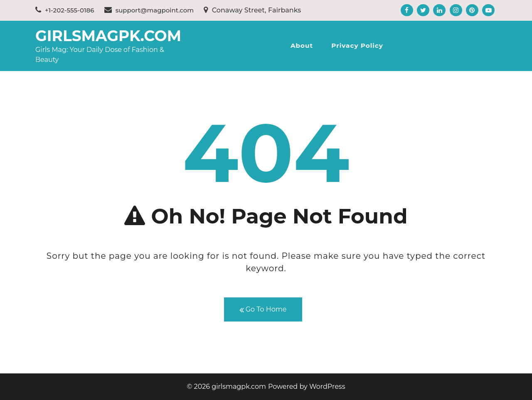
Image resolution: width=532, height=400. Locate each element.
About (302, 45)
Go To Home (263, 310)
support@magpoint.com (149, 10)
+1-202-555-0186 (65, 10)
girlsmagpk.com (108, 36)
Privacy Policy (357, 45)
